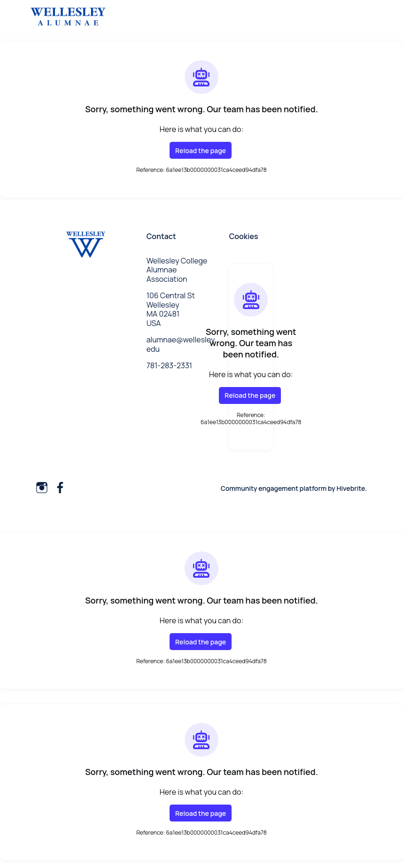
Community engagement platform (274, 488)
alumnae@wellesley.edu (182, 344)
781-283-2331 (169, 365)
